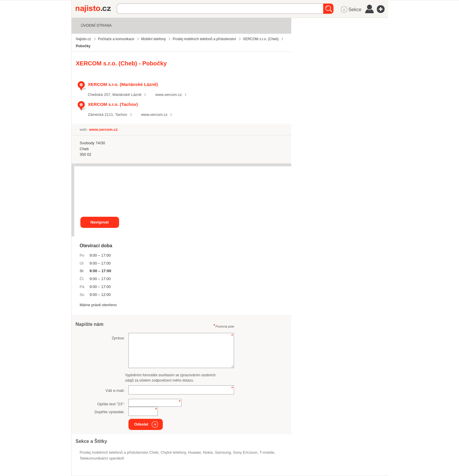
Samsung (223, 452)
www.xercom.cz (169, 95)
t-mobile (267, 452)
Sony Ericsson (245, 452)
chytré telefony (173, 452)
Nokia (208, 452)
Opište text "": (111, 404)
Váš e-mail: (115, 391)
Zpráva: (118, 338)
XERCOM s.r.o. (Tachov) (113, 104)
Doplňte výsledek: (110, 412)
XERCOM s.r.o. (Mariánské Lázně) (123, 84)
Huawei (194, 452)
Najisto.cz (96, 9)
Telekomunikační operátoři (102, 458)
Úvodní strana (96, 25)
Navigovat (99, 222)
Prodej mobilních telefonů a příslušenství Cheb (119, 452)
